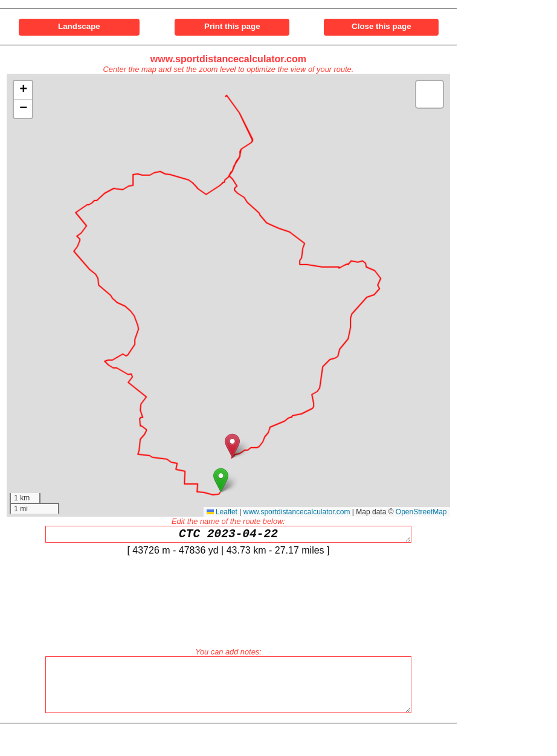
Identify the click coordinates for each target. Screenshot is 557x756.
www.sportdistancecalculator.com (228, 59)
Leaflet (222, 512)
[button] (221, 480)
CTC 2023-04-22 (228, 536)
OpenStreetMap (421, 512)
